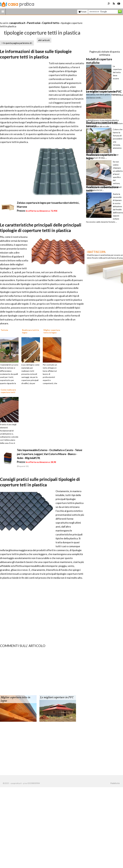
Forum (83, 12)
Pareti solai (34, 23)
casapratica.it (17, 23)
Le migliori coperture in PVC (57, 697)
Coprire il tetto (51, 23)
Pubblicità (115, 783)
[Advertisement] (33, 19)
